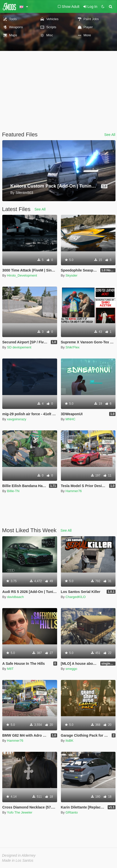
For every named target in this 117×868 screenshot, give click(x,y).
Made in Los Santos (18, 860)
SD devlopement (19, 347)
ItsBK (69, 741)
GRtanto (72, 812)
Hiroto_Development (22, 275)
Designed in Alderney (19, 855)
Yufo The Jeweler (20, 812)
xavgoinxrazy (17, 419)
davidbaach (16, 597)
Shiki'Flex (72, 347)
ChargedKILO (76, 597)
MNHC (70, 419)
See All (110, 135)
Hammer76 (74, 491)
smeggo (71, 669)
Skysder (71, 275)
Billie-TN (13, 491)
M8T (10, 669)
